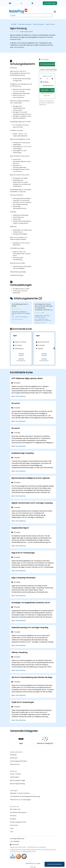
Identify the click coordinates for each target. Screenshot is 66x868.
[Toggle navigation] (55, 11)
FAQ (12, 828)
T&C (12, 832)
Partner (13, 816)
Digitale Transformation (20, 793)
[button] (54, 348)
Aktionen (14, 758)
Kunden (13, 819)
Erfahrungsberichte (18, 822)
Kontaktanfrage (50, 3)
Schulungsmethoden (18, 761)
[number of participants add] (53, 79)
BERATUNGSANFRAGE (48, 70)
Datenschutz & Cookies (33, 863)
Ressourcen (15, 764)
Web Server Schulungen (25, 24)
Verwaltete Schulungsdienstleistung (25, 796)
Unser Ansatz (16, 774)
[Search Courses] (31, 15)
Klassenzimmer (48, 86)
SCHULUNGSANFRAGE (48, 64)
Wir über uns (15, 809)
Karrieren (14, 825)
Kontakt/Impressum (18, 812)
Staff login (33, 867)
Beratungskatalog (17, 784)
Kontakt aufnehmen (55, 864)
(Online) (46, 82)
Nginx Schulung (50, 24)
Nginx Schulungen (39, 24)
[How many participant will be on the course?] (47, 79)
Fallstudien (15, 777)
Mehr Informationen (17, 47)
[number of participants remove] (41, 79)
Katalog (13, 755)
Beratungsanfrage (18, 780)
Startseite (14, 24)
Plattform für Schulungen (21, 800)
